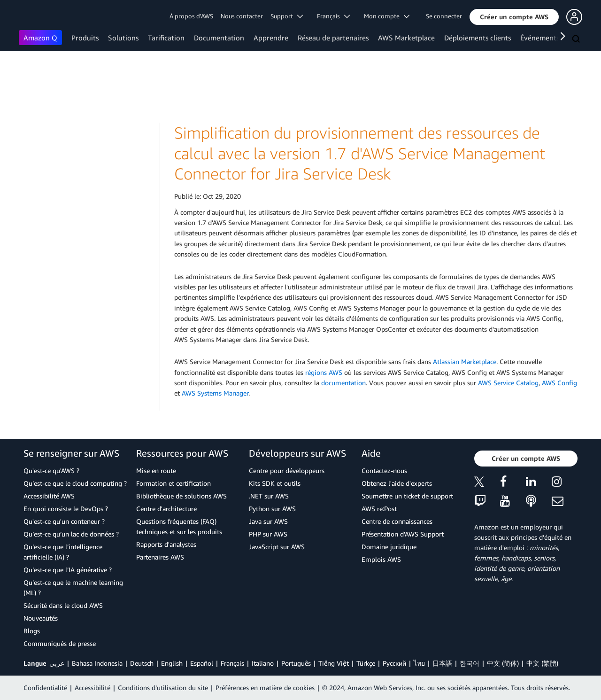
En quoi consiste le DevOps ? (66, 509)
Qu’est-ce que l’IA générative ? (68, 570)
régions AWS (324, 372)
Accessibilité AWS (49, 496)
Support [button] (287, 16)
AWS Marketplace (406, 38)
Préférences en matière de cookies (265, 688)
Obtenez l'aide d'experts (397, 483)
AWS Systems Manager (215, 393)
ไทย (419, 663)
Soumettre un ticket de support (407, 496)
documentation (343, 383)
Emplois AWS (381, 559)
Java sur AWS (268, 521)
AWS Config (559, 383)
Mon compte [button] (387, 16)
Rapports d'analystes (166, 544)
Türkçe (366, 663)
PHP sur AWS (268, 534)
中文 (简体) (503, 663)
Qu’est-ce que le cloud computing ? (75, 483)
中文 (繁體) (542, 663)
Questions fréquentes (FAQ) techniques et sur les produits (179, 526)
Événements (540, 38)
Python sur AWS (272, 509)
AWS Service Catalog (508, 383)
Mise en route (156, 471)
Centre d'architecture (166, 509)
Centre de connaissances (397, 521)
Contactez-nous (384, 471)
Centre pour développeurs (287, 471)
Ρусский (394, 663)
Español (202, 663)
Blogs (32, 631)
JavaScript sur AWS (277, 547)
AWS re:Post (379, 509)
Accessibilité (92, 688)
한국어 (470, 663)
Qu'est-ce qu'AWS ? (51, 471)
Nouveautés (41, 618)
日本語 (442, 663)
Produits (85, 38)
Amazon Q (40, 38)
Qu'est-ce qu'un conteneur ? (64, 521)
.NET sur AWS (269, 496)
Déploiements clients (478, 38)
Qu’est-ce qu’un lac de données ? (71, 534)
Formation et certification (173, 483)
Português (296, 663)
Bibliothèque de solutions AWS (181, 496)
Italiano (263, 663)
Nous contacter (242, 16)
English (172, 663)
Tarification (166, 38)
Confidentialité (45, 688)
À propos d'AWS (191, 16)
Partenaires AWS (160, 557)
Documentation (219, 38)
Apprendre (271, 38)
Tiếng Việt (334, 663)
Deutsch (142, 663)
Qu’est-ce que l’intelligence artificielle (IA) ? (63, 552)
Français (232, 663)
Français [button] (333, 16)
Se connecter (444, 16)
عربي (57, 663)
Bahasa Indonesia (97, 663)
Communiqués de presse (60, 643)
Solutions (123, 38)
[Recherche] (577, 39)
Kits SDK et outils (275, 483)
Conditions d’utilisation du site (163, 688)
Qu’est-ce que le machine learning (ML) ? (73, 587)
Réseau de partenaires (333, 38)
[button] (514, 17)
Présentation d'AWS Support (403, 534)
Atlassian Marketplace (465, 362)
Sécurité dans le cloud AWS (63, 605)
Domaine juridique (389, 547)
